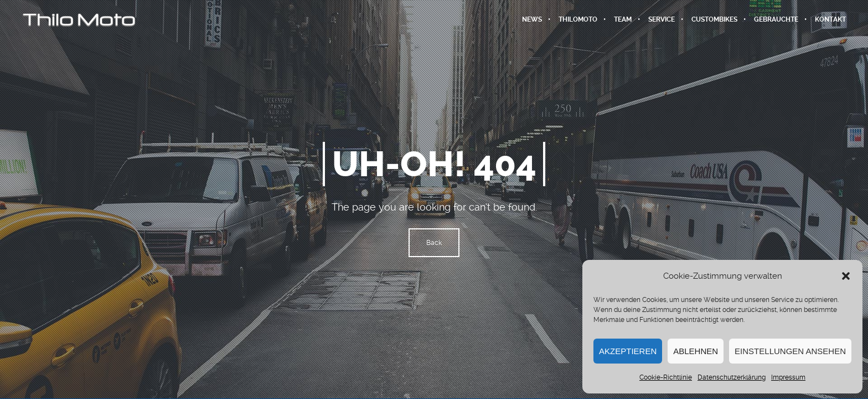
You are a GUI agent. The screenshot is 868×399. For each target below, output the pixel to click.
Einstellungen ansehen (790, 351)
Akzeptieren (628, 351)
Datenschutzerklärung (732, 377)
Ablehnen (696, 351)
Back (434, 243)
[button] (846, 276)
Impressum (788, 377)
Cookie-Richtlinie (666, 377)
